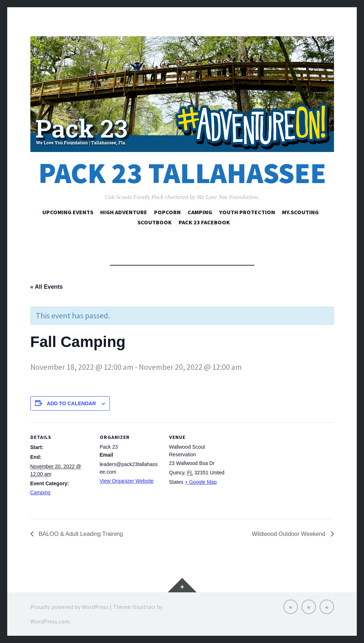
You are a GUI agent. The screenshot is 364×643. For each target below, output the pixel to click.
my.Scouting (300, 212)
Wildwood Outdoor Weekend (290, 534)
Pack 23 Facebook (204, 222)
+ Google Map (201, 482)
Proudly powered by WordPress (70, 607)
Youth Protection (247, 212)
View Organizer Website (127, 481)
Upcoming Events (68, 212)
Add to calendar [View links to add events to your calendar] (71, 403)
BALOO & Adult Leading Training (80, 534)
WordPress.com (50, 621)
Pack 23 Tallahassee (182, 173)
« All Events (47, 287)
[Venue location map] (277, 472)
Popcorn (167, 212)
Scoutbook (155, 222)
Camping (200, 212)
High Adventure (124, 212)
